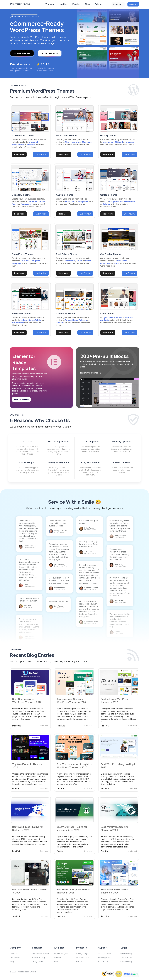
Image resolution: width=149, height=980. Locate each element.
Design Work (37, 961)
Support (119, 4)
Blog (87, 4)
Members (133, 4)
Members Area (83, 957)
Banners (58, 957)
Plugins (76, 4)
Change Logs (82, 954)
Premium (20, 4)
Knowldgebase (105, 957)
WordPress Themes (41, 954)
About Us (14, 954)
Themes (50, 4)
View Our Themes (21, 399)
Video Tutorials (105, 954)
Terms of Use (126, 957)
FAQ (56, 961)
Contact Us (15, 957)
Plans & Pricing (38, 957)
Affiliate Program (61, 954)
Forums (79, 961)
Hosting (63, 4)
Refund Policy (126, 961)
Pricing (99, 4)
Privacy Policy (126, 954)
